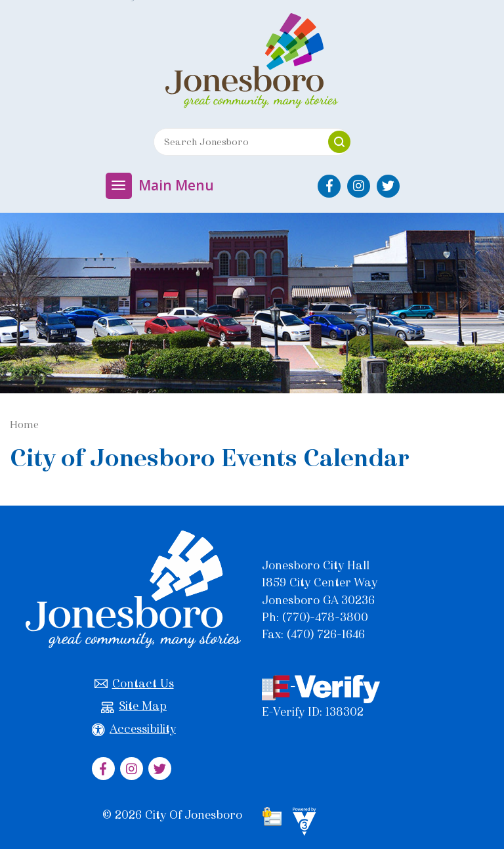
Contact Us (134, 684)
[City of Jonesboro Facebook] (329, 186)
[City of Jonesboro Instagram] (359, 186)
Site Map (134, 706)
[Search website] (236, 142)
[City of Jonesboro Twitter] (388, 186)
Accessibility (134, 729)
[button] (339, 142)
